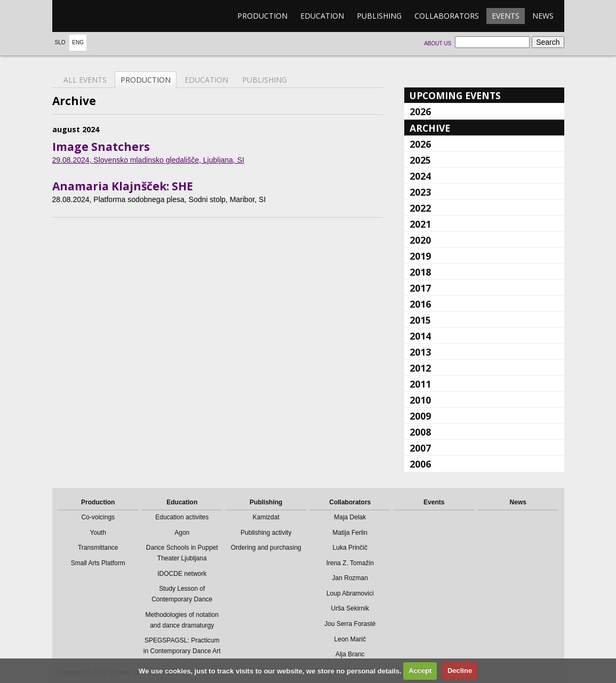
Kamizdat (266, 517)
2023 (420, 192)
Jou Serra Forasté (350, 624)
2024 (420, 176)
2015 (420, 320)
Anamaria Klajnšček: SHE (123, 186)
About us (438, 43)
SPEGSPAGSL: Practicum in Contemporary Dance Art (182, 646)
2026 (420, 111)
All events (85, 80)
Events (506, 16)
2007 (420, 448)
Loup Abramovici (350, 593)
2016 (420, 304)
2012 (420, 368)
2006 (420, 464)
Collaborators (447, 16)
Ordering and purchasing (266, 548)
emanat (103, 16)
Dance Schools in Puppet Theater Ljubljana (182, 553)
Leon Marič (350, 639)
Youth (98, 533)
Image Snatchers (101, 147)
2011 (420, 384)
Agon (182, 533)
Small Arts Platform (98, 563)
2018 (420, 272)
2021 (420, 224)
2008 (420, 432)
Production (262, 16)
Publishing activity (266, 533)
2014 (420, 336)
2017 (420, 288)
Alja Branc (350, 654)
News (543, 16)
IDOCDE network (182, 574)
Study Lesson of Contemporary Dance (182, 594)
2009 (420, 416)
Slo (60, 42)
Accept (420, 670)
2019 (420, 256)
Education (322, 16)
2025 (420, 160)
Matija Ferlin (350, 533)
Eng (78, 42)
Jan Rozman (350, 578)
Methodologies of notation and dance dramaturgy (182, 620)
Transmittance (98, 548)
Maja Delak (350, 517)
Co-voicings (98, 517)
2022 (420, 208)
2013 (420, 352)
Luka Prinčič (350, 548)
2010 (420, 400)
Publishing (379, 16)
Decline (460, 670)
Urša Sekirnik (350, 608)
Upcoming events (455, 95)
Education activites (182, 517)
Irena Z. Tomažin (350, 563)
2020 (420, 240)
